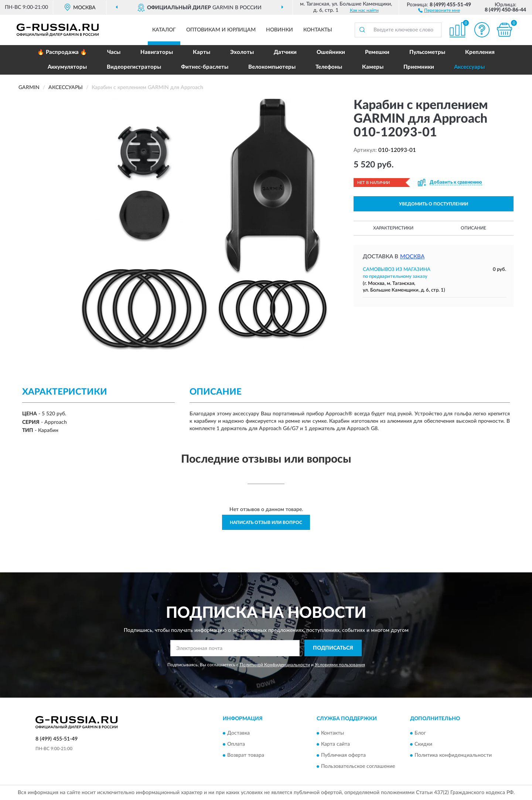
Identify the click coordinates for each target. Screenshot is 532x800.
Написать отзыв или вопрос (266, 522)
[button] (439, 10)
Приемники (419, 67)
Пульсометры (427, 52)
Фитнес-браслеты (205, 67)
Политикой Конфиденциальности (275, 665)
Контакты (318, 30)
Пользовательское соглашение (358, 766)
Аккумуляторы (67, 67)
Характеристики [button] (393, 228)
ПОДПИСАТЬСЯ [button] (333, 648)
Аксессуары (469, 67)
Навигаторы (157, 52)
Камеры (373, 67)
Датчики (285, 52)
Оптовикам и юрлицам (221, 30)
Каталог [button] (164, 30)
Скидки (423, 744)
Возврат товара (246, 755)
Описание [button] (473, 228)
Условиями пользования (340, 665)
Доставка (238, 733)
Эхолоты (242, 52)
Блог (420, 733)
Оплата (236, 744)
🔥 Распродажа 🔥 (62, 52)
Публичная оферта (343, 755)
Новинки (279, 30)
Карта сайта (335, 744)
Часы (114, 52)
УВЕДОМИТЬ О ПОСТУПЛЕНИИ (434, 204)
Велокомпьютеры (272, 67)
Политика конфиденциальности (453, 755)
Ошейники (331, 52)
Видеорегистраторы (134, 67)
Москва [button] (412, 257)
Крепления (480, 52)
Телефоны (329, 67)
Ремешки (377, 52)
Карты (202, 52)
